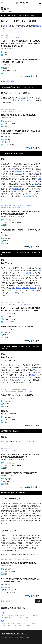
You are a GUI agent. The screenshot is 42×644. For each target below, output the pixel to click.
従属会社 (29, 273)
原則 (31, 194)
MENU (2, 3)
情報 (18, 37)
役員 (22, 98)
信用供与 (33, 375)
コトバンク (28, 3)
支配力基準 (18, 189)
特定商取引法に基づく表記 (13, 634)
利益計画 (25, 288)
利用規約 (3, 634)
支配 (18, 100)
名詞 (12, 81)
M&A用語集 (4, 431)
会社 (5, 26)
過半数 (25, 171)
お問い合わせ (24, 634)
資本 (16, 26)
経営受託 (21, 378)
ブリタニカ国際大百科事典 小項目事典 (13, 346)
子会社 (19, 28)
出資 (24, 275)
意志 (35, 174)
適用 (9, 196)
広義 (38, 373)
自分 (8, 81)
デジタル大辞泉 (6, 15)
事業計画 (33, 288)
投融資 (19, 288)
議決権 (19, 171)
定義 (13, 169)
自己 (36, 184)
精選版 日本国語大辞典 (8, 87)
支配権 (39, 26)
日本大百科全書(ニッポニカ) (10, 252)
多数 (33, 290)
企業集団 (15, 293)
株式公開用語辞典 (6, 153)
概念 (24, 382)
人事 (13, 288)
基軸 (35, 370)
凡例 (21, 37)
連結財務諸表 (29, 196)
